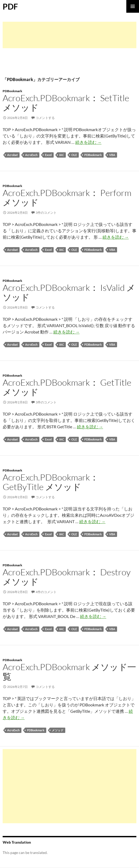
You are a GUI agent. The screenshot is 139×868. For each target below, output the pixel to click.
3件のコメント (46, 213)
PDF (10, 6)
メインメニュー (133, 6)
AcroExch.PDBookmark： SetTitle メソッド (66, 103)
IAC (62, 155)
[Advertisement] (69, 35)
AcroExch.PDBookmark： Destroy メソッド (67, 577)
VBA (112, 155)
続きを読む (88, 142)
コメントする (45, 118)
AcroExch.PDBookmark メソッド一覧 (69, 672)
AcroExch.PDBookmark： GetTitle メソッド (67, 387)
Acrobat (12, 155)
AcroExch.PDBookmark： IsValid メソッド (69, 292)
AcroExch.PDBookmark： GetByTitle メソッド (51, 482)
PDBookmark (12, 91)
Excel (48, 155)
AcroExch (31, 155)
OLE (74, 155)
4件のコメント (46, 592)
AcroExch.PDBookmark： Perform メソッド (67, 197)
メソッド (58, 730)
